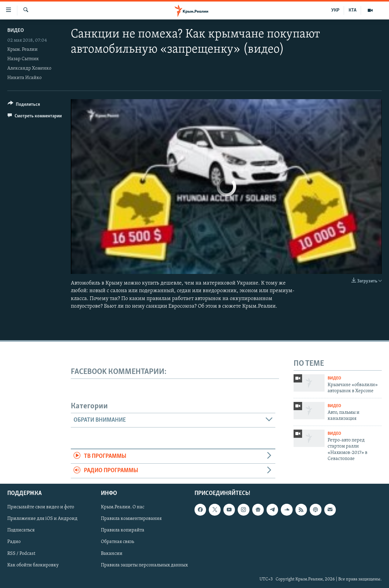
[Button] (24, 105)
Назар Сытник (23, 59)
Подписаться (21, 530)
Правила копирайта (123, 530)
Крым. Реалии (22, 50)
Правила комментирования (131, 519)
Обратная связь (117, 542)
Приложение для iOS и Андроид (42, 519)
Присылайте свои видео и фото (41, 507)
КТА (353, 10)
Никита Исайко (24, 78)
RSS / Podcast (21, 553)
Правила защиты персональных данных (144, 565)
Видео (16, 31)
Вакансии (112, 553)
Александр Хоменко (29, 68)
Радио (14, 542)
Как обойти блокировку (33, 565)
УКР (335, 10)
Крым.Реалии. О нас (123, 507)
